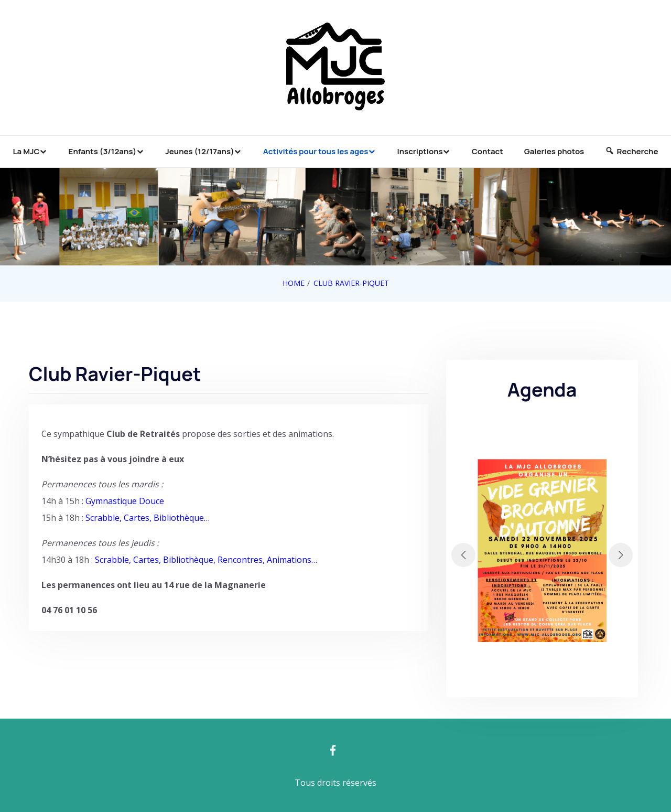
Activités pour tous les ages (316, 151)
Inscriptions (420, 151)
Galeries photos (554, 151)
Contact (488, 151)
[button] (463, 555)
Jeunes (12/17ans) (200, 151)
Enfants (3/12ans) (103, 151)
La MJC (26, 151)
